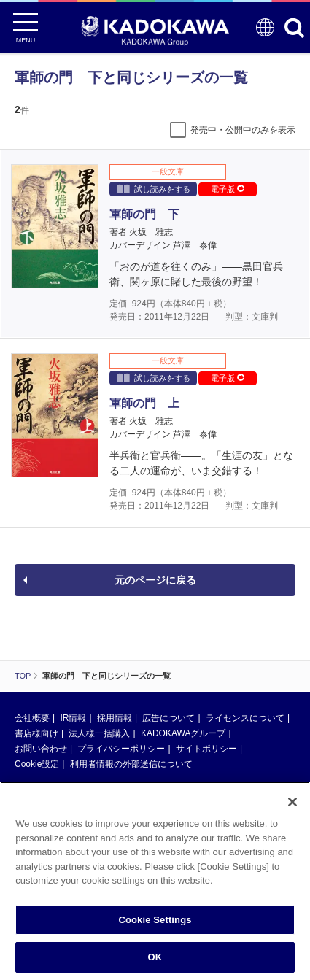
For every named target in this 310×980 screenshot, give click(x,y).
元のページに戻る (155, 580)
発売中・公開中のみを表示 (243, 130)
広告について (168, 718)
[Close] (292, 802)
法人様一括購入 (99, 733)
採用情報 (115, 718)
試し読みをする (154, 189)
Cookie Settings (155, 920)
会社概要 (32, 718)
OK (155, 957)
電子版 (228, 189)
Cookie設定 (37, 764)
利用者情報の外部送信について (131, 764)
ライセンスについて (245, 718)
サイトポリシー (206, 749)
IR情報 (73, 718)
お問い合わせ (41, 749)
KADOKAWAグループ (183, 733)
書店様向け (36, 733)
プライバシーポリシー (121, 749)
